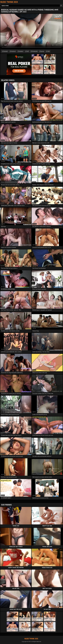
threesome (35, 51)
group (42, 51)
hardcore (13, 51)
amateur (21, 51)
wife (49, 51)
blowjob (6, 51)
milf (28, 51)
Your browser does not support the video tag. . (31, 31)
